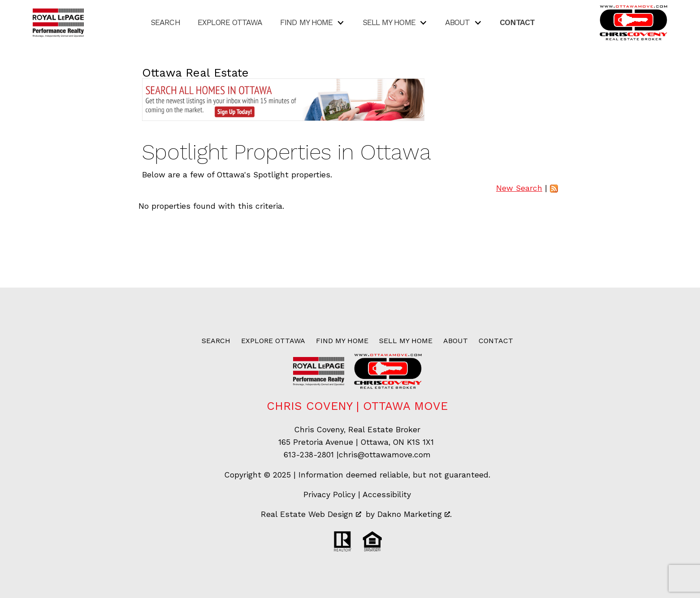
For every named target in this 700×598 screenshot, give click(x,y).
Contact (517, 23)
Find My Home (342, 341)
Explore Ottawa (230, 23)
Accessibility (387, 495)
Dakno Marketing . (415, 514)
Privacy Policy (329, 495)
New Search (519, 188)
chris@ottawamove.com (385, 455)
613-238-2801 (309, 455)
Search (165, 23)
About (456, 341)
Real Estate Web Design (311, 514)
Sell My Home (406, 341)
